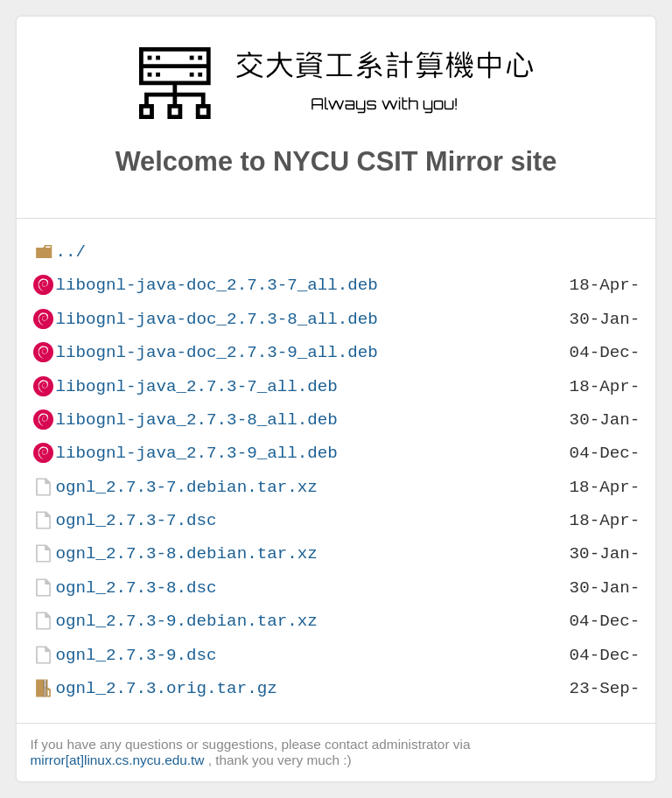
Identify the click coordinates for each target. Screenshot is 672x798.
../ (70, 252)
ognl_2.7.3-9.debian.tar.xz (186, 621)
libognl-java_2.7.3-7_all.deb (196, 386)
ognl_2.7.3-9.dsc (136, 655)
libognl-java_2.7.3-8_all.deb (196, 420)
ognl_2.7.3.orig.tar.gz (166, 688)
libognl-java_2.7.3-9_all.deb (196, 453)
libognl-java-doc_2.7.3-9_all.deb (216, 352)
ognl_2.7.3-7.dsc (136, 520)
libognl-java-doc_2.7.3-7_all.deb (216, 285)
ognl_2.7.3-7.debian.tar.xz (186, 487)
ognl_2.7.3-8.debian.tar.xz (186, 553)
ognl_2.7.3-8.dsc (136, 588)
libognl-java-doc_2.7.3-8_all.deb (216, 319)
